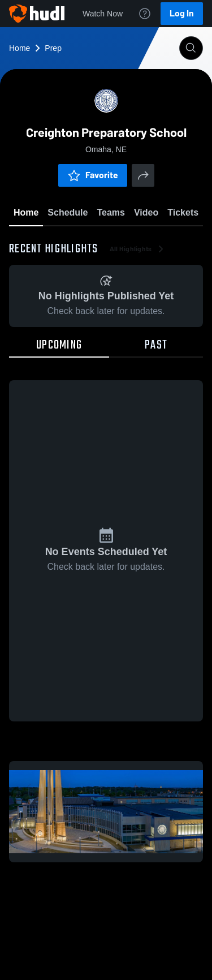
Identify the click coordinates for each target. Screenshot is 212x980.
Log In (182, 13)
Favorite (93, 175)
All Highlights (138, 249)
